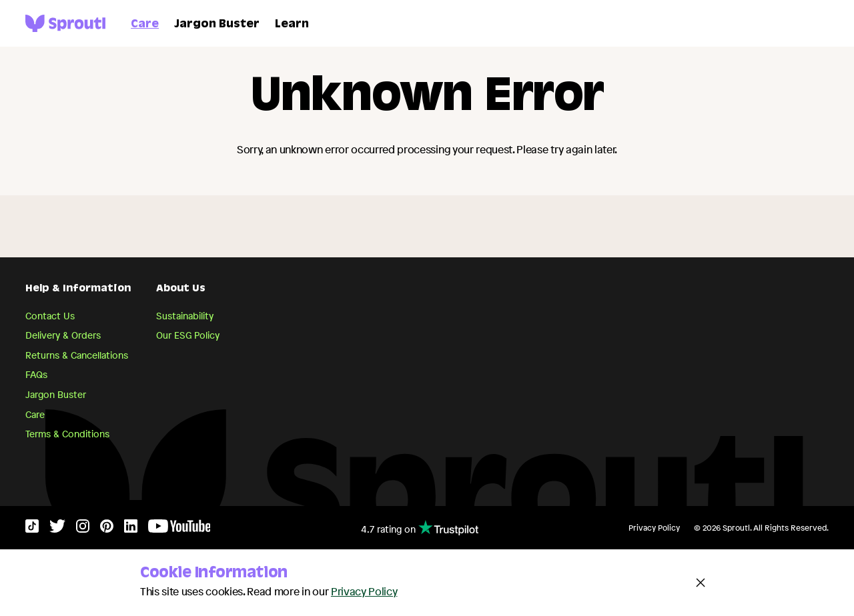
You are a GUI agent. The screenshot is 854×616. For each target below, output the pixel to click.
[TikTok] (32, 529)
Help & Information (78, 289)
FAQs (36, 374)
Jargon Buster (217, 25)
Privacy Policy (654, 528)
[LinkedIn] (131, 529)
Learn (292, 25)
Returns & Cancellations (77, 355)
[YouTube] (179, 529)
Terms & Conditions (67, 434)
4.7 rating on (420, 528)
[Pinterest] (107, 529)
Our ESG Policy (188, 335)
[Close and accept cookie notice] (701, 583)
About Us (181, 289)
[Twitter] (57, 529)
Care (145, 25)
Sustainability (185, 316)
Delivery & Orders (63, 335)
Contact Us (50, 316)
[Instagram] (83, 529)
